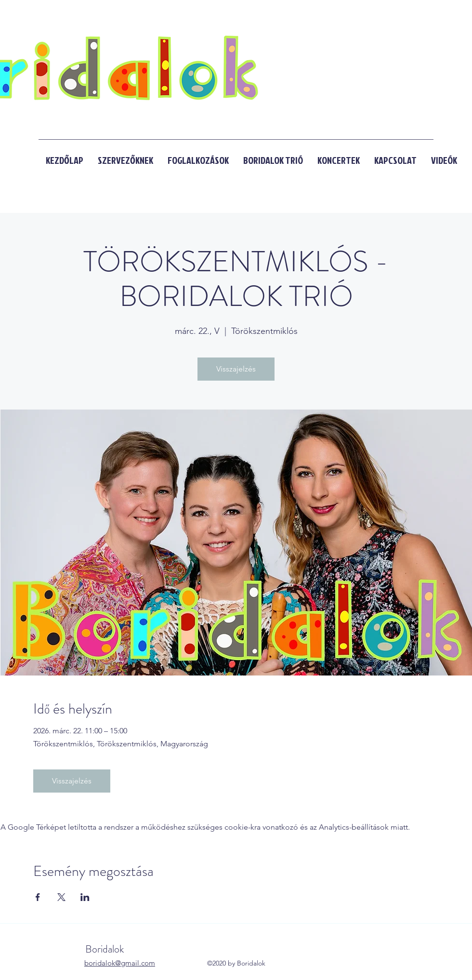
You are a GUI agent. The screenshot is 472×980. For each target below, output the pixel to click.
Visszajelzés (236, 369)
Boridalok (106, 949)
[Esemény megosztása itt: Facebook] (38, 897)
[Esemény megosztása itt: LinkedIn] (85, 897)
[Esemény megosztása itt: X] (61, 897)
